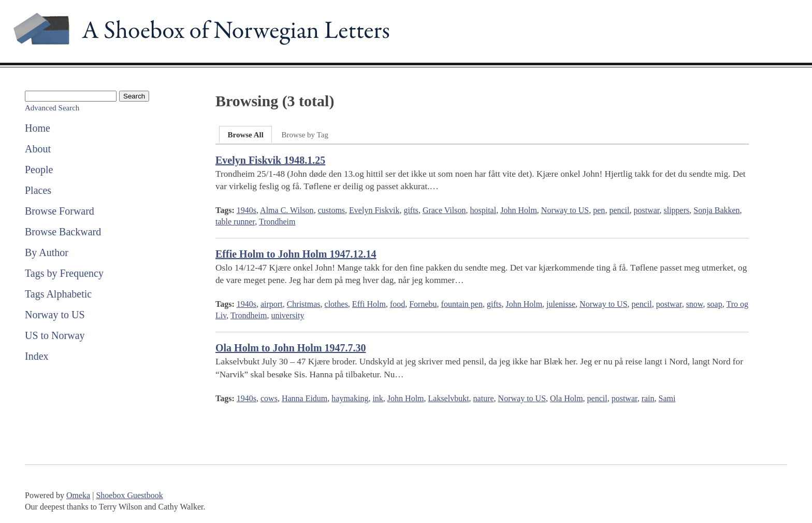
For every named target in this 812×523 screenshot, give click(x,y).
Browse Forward (60, 211)
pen (599, 210)
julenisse (561, 304)
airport (272, 304)
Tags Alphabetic (58, 294)
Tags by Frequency (64, 273)
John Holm (519, 210)
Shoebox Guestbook (129, 495)
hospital (483, 210)
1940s (247, 210)
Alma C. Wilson (287, 210)
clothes (336, 304)
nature (484, 398)
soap (714, 304)
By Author (47, 252)
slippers (676, 210)
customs (331, 210)
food (397, 304)
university (287, 315)
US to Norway (55, 335)
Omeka (78, 495)
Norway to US (55, 315)
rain (648, 398)
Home (38, 128)
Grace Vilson (444, 210)
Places (38, 190)
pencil (619, 210)
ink (378, 398)
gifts (411, 210)
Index (37, 356)
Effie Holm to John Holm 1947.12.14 (296, 254)
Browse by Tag (305, 135)
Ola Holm (567, 398)
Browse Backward (63, 232)
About (38, 149)
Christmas (304, 304)
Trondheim (277, 222)
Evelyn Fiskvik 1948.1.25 (270, 160)
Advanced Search (52, 108)
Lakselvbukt (449, 398)
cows (269, 398)
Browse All (245, 135)
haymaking (350, 398)
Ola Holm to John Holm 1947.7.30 (291, 348)
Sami (667, 398)
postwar (646, 210)
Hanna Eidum (304, 398)
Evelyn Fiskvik (374, 210)
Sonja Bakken (716, 210)
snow (695, 304)
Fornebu (423, 304)
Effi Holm (369, 304)
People (39, 169)
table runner (235, 222)
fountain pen (462, 304)
